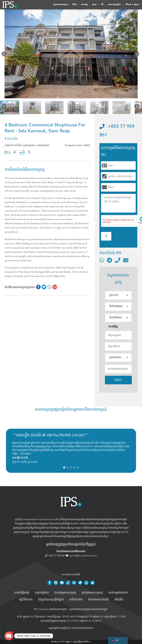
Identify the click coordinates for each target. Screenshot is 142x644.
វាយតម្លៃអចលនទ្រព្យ (65, 593)
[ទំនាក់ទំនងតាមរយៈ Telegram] (110, 260)
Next (137, 55)
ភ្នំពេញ (106, 524)
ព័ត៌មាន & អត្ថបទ (132, 5)
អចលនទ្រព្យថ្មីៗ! (116, 5)
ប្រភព (96, 5)
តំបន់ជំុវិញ (111, 327)
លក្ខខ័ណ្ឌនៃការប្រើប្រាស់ (59, 628)
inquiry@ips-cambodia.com (81, 556)
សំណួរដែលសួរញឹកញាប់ (51, 600)
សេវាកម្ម (86, 5)
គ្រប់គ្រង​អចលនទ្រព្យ (92, 593)
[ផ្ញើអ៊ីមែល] (126, 260)
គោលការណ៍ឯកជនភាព (83, 628)
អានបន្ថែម (26, 454)
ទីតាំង (76, 5)
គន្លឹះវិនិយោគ (26, 600)
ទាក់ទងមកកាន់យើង (98, 600)
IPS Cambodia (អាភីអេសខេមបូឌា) (50, 609)
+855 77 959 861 (55, 556)
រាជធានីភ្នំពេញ (22, 593)
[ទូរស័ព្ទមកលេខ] (118, 260)
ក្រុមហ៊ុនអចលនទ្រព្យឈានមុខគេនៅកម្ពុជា (89, 609)
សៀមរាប (118, 524)
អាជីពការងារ (76, 600)
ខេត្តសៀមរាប (42, 593)
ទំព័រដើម (119, 600)
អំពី (104, 5)
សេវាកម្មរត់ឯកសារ (118, 593)
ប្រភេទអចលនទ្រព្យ (62, 5)
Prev (5, 55)
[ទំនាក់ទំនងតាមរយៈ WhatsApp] (102, 260)
